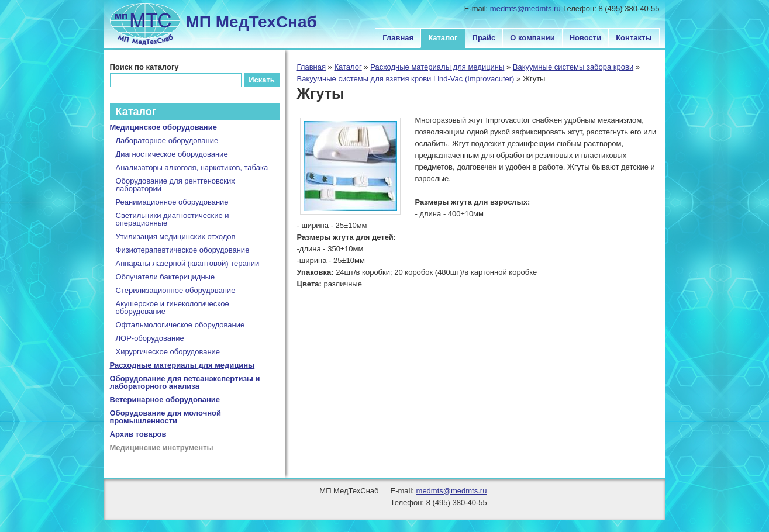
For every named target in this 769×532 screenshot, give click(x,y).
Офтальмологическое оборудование (180, 325)
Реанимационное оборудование (172, 202)
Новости (586, 38)
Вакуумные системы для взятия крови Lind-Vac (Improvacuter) (406, 79)
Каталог (443, 38)
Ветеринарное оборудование (165, 400)
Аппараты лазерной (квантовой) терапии (188, 263)
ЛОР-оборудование (150, 338)
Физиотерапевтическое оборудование (183, 250)
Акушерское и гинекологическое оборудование (173, 308)
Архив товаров (138, 434)
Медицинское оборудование (163, 127)
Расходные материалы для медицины (437, 67)
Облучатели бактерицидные (165, 277)
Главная (398, 38)
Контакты (634, 38)
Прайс (484, 38)
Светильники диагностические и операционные (173, 219)
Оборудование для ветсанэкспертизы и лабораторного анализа (185, 382)
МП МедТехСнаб (251, 22)
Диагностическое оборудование (172, 154)
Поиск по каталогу (144, 67)
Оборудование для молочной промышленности (166, 417)
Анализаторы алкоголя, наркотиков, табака (192, 167)
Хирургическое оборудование (168, 352)
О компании (532, 38)
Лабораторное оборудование (167, 141)
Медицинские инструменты (162, 448)
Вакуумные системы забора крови (573, 67)
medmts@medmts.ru (525, 8)
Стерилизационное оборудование (176, 290)
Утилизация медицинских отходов (176, 236)
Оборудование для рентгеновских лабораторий (175, 185)
